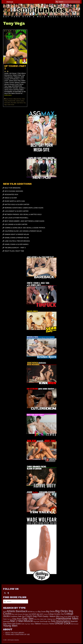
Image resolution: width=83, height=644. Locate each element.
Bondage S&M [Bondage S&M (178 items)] (27, 614)
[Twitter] (5, 593)
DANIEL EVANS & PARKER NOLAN (17, 238)
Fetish (23, 99)
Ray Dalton (14, 103)
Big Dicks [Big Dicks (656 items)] (51, 611)
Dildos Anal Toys (17, 99)
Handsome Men (12, 101)
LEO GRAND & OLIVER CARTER (16, 224)
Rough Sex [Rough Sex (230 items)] (47, 621)
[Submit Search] (57, 2)
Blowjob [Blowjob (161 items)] (20, 614)
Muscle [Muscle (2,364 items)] (28, 621)
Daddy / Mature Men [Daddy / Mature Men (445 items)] (51, 616)
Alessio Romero (9, 99)
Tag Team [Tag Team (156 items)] (28, 624)
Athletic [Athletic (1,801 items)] (11, 611)
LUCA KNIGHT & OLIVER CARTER (17, 211)
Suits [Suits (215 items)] (23, 624)
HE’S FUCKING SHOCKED (14, 191)
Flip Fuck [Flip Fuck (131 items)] (10, 619)
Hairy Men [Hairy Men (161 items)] (37, 619)
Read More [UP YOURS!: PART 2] (8, 95)
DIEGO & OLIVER (11, 198)
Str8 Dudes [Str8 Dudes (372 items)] (17, 624)
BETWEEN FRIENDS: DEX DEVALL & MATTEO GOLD (23, 214)
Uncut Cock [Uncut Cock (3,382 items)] (63, 623)
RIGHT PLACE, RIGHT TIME (14, 251)
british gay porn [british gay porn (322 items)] (37, 614)
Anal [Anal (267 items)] (5, 612)
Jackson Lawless (20, 101)
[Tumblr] (8, 593)
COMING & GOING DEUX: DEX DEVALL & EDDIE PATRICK (25, 228)
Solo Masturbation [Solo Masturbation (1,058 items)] (60, 621)
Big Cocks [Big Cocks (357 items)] (42, 612)
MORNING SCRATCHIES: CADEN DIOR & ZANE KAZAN (24, 208)
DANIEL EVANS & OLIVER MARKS (17, 244)
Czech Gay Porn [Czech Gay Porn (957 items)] (34, 616)
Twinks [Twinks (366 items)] (52, 624)
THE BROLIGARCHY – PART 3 (15, 248)
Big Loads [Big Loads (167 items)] (15, 614)
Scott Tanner (20, 103)
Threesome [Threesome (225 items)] (45, 624)
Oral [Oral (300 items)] (41, 621)
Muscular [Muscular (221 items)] (36, 621)
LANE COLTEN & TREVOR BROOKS (17, 241)
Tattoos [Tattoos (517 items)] (38, 624)
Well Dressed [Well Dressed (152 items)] (75, 624)
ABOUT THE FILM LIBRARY (15, 633)
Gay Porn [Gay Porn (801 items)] (17, 619)
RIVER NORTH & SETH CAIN (15, 201)
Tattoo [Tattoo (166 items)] (32, 624)
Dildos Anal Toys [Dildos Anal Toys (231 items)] (73, 616)
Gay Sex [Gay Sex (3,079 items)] (28, 618)
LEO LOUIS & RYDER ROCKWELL (17, 218)
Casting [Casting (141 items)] (46, 614)
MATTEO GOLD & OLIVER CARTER (17, 204)
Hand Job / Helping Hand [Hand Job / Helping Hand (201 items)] (48, 619)
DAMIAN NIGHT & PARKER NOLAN (17, 234)
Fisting (6, 101)
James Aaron (7, 103)
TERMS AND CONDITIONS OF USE (17, 634)
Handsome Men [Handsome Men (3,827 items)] (67, 618)
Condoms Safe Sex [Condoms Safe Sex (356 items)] (18, 616)
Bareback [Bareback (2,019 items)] (22, 611)
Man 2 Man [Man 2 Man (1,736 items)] (17, 621)
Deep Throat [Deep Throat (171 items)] (64, 617)
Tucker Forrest (11, 105)
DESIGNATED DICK (11, 194)
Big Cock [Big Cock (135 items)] (35, 612)
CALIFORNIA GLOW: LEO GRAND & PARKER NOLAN (23, 231)
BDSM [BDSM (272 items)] (30, 612)
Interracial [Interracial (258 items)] (6, 621)
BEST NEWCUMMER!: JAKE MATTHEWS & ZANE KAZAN (25, 221)
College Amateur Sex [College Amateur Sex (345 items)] (56, 614)
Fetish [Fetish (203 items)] (5, 619)
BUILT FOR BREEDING (13, 188)
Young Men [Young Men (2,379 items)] (10, 626)
